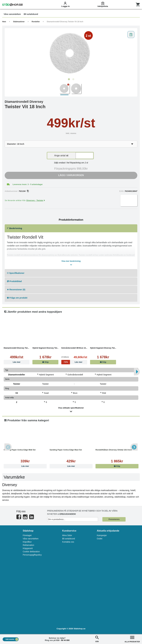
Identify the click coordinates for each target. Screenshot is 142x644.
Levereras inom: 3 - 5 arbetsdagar (28, 184)
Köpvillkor (27, 542)
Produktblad (14, 281)
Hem (4, 22)
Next (134, 447)
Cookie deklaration (31, 552)
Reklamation (28, 545)
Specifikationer (16, 273)
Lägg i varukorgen (71, 175)
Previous (8, 447)
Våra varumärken (31, 539)
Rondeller (36, 22)
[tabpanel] (71, 53)
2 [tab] (73, 79)
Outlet (100, 539)
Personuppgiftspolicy (32, 555)
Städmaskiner (19, 22)
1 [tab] (69, 79)
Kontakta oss (68, 542)
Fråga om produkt (17, 298)
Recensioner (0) (16, 290)
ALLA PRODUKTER (132, 639)
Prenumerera (114, 519)
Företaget (27, 535)
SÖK (97, 639)
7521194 (24, 191)
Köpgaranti (28, 548)
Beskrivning (15, 228)
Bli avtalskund (69, 539)
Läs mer (17, 362)
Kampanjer (102, 535)
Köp (45, 362)
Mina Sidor (67, 535)
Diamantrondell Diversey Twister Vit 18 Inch (65, 22)
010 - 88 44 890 (63, 640)
